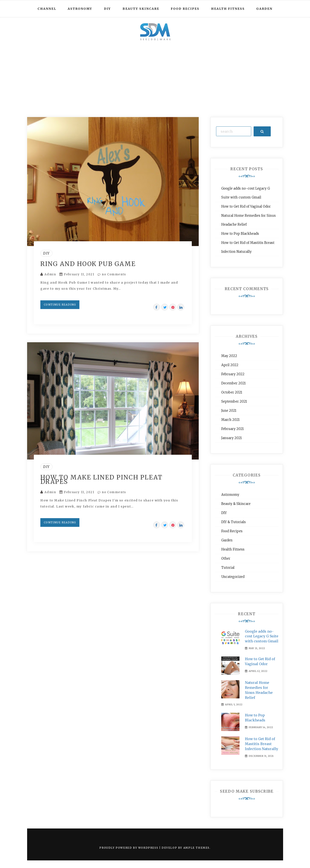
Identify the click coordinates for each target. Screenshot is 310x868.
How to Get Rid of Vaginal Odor (246, 206)
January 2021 (231, 438)
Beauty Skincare (141, 9)
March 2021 (230, 420)
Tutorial (228, 568)
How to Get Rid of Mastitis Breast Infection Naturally (262, 744)
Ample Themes (196, 848)
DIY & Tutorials (234, 522)
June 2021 (229, 411)
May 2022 (229, 356)
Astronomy (80, 9)
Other (226, 558)
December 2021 (233, 383)
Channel (47, 9)
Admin (50, 274)
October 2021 (232, 392)
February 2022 (233, 374)
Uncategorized (233, 577)
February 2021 (232, 429)
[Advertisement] (155, 77)
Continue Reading (60, 305)
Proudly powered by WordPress (129, 848)
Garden (264, 9)
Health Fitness (228, 9)
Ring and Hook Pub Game (88, 264)
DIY (107, 9)
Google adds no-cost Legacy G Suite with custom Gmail (262, 636)
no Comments (112, 274)
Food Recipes (185, 9)
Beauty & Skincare (236, 504)
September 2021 (234, 401)
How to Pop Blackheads (240, 234)
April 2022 (230, 365)
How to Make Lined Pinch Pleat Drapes (101, 479)
